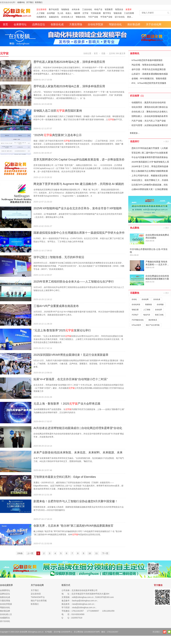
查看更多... (135, 133)
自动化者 (157, 299)
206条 (20, 553)
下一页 (105, 553)
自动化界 (158, 310)
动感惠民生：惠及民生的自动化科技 (149, 102)
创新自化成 (57, 24)
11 (96, 553)
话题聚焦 (135, 293)
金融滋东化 (54, 17)
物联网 (77, 13)
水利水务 (76, 9)
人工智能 (40, 13)
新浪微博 (165, 632)
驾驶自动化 (115, 24)
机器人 (69, 13)
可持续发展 (96, 13)
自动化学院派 (95, 24)
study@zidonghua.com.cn (84, 607)
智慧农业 (119, 9)
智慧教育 (109, 9)
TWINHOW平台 (38, 597)
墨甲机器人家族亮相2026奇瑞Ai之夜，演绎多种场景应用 (69, 62)
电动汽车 (147, 315)
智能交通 (135, 310)
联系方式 (66, 585)
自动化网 (145, 299)
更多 (166, 141)
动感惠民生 (41, 17)
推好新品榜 (134, 24)
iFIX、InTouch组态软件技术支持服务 (149, 83)
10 (90, 553)
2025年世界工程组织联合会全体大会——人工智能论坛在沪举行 (74, 282)
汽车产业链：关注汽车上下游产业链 (149, 121)
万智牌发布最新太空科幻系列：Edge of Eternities (65, 477)
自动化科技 (136, 305)
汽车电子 (135, 315)
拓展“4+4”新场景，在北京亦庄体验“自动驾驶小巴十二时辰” (71, 379)
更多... (130, 17)
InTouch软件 (136, 325)
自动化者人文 (67, 17)
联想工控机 (159, 315)
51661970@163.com (104, 597)
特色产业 (98, 9)
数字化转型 (54, 9)
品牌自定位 (39, 24)
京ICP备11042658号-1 (63, 632)
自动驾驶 (51, 13)
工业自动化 (87, 9)
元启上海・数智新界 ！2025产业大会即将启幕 (67, 404)
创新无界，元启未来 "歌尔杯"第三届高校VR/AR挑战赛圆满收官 (73, 526)
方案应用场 (76, 24)
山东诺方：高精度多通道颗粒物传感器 (150, 74)
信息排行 (135, 141)
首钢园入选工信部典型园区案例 (58, 111)
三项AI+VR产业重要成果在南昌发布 (56, 306)
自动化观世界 (6, 585)
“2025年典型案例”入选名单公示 (58, 135)
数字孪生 (107, 13)
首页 (5, 24)
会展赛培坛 (20, 24)
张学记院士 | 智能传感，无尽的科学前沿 (59, 257)
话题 (103, 53)
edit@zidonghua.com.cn (83, 597)
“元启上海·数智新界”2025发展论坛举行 (62, 330)
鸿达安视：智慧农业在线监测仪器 (148, 65)
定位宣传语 (36, 594)
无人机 (60, 13)
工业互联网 (129, 13)
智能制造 (65, 9)
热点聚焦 (135, 228)
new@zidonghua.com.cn (83, 604)
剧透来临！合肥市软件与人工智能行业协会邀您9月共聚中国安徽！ (76, 501)
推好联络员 (153, 320)
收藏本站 (21, 2)
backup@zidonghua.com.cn (84, 601)
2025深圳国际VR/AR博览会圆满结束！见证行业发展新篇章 (71, 355)
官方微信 (169, 632)
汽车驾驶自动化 (138, 320)
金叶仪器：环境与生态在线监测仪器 (149, 69)
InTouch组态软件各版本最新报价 (147, 60)
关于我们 (30, 2)
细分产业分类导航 (153, 325)
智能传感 (118, 13)
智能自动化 (81, 17)
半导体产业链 (106, 17)
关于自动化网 (154, 24)
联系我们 (39, 2)
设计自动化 (120, 17)
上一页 (30, 553)
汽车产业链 (93, 17)
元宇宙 (85, 13)
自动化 (134, 299)
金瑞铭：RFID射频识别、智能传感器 (149, 78)
